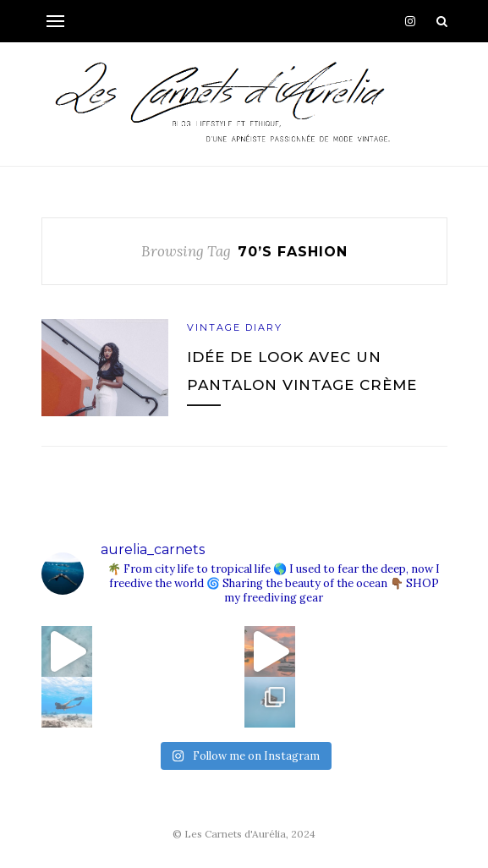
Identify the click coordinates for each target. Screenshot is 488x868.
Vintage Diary (235, 327)
